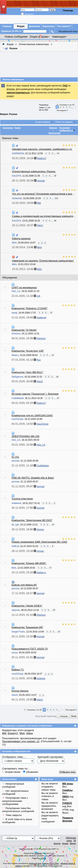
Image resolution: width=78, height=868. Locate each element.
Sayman (16, 610)
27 (51, 313)
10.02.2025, (24, 203)
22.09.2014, (24, 247)
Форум (21, 26)
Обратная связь (71, 839)
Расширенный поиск (68, 31)
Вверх (74, 716)
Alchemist (17, 198)
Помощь (68, 10)
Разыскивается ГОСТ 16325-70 (30, 649)
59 (54, 610)
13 (53, 355)
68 (55, 221)
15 (59, 632)
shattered (16, 503)
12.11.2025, (24, 678)
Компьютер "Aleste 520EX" (27, 606)
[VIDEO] (67, 803)
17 (50, 568)
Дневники (34, 26)
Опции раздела (43, 122)
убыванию (30, 772)
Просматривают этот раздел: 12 (21, 741)
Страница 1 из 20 (67, 105)
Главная (7, 26)
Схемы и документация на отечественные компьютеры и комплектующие (44, 216)
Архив (65, 843)
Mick (14, 243)
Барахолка (49, 26)
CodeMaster (18, 398)
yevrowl (15, 461)
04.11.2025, (24, 700)
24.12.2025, (24, 572)
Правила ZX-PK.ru (11, 31)
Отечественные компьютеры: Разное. (34, 171)
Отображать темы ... (14, 757)
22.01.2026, (24, 296)
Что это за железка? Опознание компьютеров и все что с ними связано (44, 194)
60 (57, 377)
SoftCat (15, 546)
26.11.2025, (24, 181)
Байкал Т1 (18, 670)
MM (4, 733)
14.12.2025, (24, 615)
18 (55, 176)
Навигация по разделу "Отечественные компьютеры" (43, 261)
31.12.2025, (24, 465)
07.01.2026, (24, 360)
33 (53, 525)
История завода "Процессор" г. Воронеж (35, 394)
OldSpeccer (17, 377)
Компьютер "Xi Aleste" (24, 330)
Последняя (62, 110)
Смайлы (67, 790)
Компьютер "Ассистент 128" (28, 351)
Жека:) (15, 355)
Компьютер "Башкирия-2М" (27, 627)
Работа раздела (21, 238)
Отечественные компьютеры (34, 44)
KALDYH (16, 176)
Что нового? (64, 26)
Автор (18, 128)
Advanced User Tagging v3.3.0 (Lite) (44, 863)
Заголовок (8, 128)
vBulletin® (39, 853)
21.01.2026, (24, 317)
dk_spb (15, 525)
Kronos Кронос (20, 691)
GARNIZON (18, 153)
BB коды (68, 784)
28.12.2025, (24, 529)
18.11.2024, (24, 225)
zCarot (43, 858)
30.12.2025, (24, 508)
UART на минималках (24, 287)
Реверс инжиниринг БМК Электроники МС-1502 (39, 542)
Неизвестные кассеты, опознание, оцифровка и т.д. (42, 149)
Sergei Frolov (18, 632)
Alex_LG (16, 291)
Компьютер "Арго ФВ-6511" (27, 372)
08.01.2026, (24, 338)
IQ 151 (15, 457)
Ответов (53, 128)
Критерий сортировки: (51, 757)
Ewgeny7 (13, 733)
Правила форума (68, 819)
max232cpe (17, 419)
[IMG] (66, 797)
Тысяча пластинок (22, 499)
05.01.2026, (24, 381)
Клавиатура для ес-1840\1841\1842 (32, 415)
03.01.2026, (24, 158)
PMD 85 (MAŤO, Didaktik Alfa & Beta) (33, 478)
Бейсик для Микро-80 (24, 585)
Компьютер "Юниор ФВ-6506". (29, 563)
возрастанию (11, 772)
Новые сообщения (16, 37)
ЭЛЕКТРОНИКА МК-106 (25, 436)
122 (56, 198)
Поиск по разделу (64, 122)
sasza (14, 653)
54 (58, 153)
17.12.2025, (24, 593)
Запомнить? (28, 14)
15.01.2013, (24, 269)
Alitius (30, 733)
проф (14, 313)
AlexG (15, 695)
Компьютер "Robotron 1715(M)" (30, 308)
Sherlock (16, 334)
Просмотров (55, 133)
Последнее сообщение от (67, 129)
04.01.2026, (24, 424)
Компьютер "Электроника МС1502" (32, 520)
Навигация (59, 37)
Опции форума (39, 37)
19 (58, 398)
